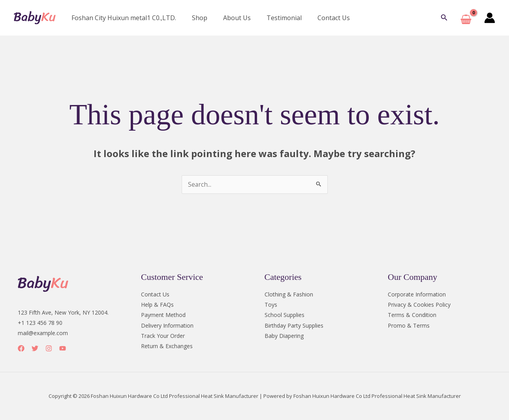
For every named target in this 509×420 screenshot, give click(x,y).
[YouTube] (63, 349)
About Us (229, 18)
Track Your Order (163, 336)
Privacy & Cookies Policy (419, 305)
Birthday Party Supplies (294, 325)
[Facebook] (21, 349)
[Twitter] (35, 349)
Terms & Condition (412, 315)
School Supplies (285, 315)
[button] (444, 18)
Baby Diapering (284, 336)
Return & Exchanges (167, 346)
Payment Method (163, 315)
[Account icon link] (490, 18)
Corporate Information (417, 295)
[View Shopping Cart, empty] (466, 18)
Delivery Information (167, 325)
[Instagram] (49, 349)
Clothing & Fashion (289, 295)
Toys (271, 305)
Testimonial (273, 18)
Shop (195, 18)
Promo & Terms (409, 325)
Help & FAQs (157, 305)
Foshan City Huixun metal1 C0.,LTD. (122, 18)
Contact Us (319, 18)
